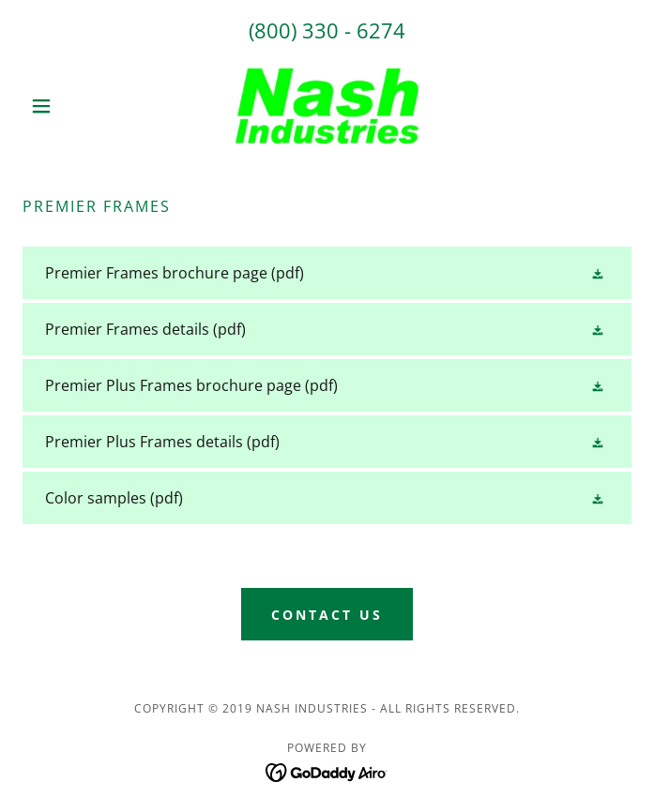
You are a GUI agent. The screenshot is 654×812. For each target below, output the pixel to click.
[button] (68, 106)
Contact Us (327, 615)
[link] (327, 106)
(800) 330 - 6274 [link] (327, 30)
